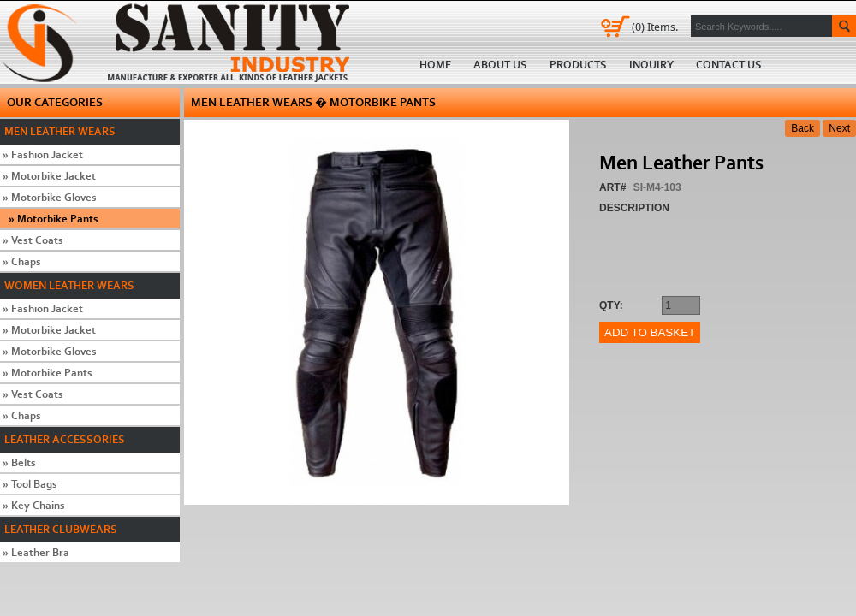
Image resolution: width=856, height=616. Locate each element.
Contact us (729, 65)
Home (181, 42)
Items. (655, 27)
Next (839, 128)
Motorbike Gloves (50, 197)
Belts (19, 462)
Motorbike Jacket (49, 176)
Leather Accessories (65, 439)
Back (802, 128)
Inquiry (651, 65)
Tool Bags (30, 484)
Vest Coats (33, 240)
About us (500, 65)
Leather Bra (36, 552)
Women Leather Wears (69, 285)
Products (578, 65)
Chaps (22, 261)
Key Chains (34, 505)
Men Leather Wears (60, 131)
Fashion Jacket (43, 154)
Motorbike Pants (53, 219)
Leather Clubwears (61, 529)
